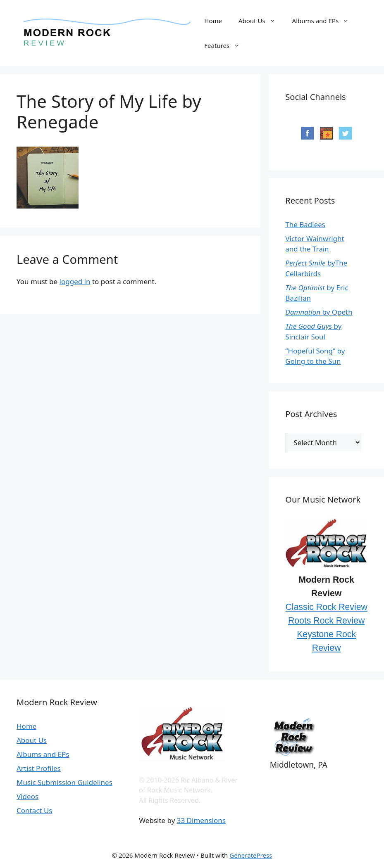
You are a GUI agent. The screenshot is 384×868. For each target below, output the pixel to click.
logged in (75, 281)
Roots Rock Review (326, 621)
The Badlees (305, 224)
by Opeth (319, 312)
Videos (27, 796)
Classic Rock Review (326, 607)
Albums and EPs (325, 21)
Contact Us (35, 810)
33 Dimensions (201, 820)
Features (226, 45)
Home (213, 21)
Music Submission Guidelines (64, 782)
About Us (261, 21)
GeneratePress (251, 855)
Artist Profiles (39, 768)
